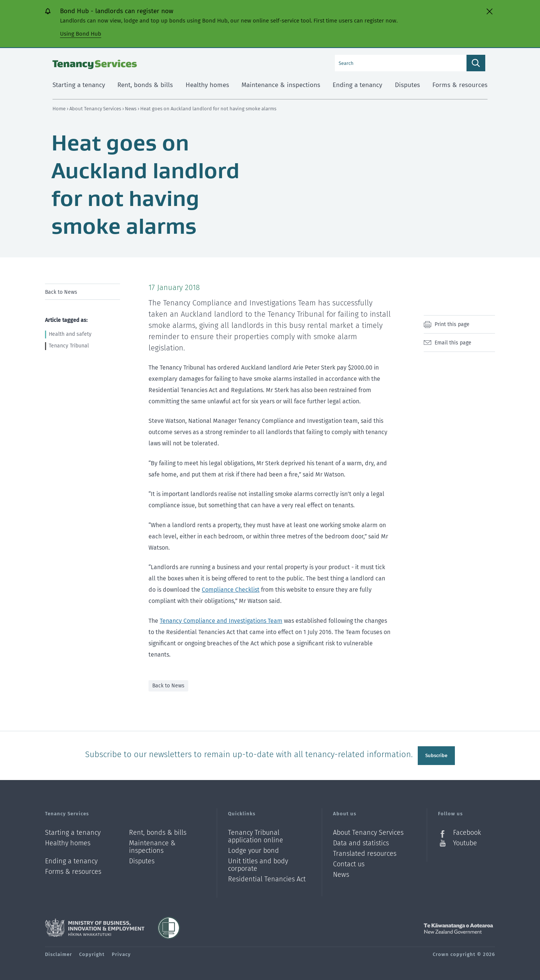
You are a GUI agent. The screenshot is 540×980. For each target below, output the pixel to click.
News (131, 109)
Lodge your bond (253, 850)
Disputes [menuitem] (407, 85)
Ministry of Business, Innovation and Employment (95, 927)
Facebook (467, 832)
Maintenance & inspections (152, 846)
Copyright (92, 954)
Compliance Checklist (231, 590)
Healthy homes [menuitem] (207, 85)
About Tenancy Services (96, 109)
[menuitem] (82, 292)
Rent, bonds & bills (158, 832)
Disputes (142, 861)
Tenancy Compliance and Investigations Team (221, 621)
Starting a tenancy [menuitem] (79, 85)
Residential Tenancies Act (267, 878)
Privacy (121, 954)
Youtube (465, 842)
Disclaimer (58, 954)
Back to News (61, 292)
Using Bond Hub (81, 34)
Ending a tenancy (71, 861)
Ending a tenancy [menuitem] (357, 85)
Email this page (453, 343)
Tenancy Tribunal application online (256, 836)
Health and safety (70, 334)
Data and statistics (361, 842)
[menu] (82, 292)
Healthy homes (68, 842)
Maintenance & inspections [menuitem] (281, 85)
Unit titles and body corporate (258, 864)
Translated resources (365, 853)
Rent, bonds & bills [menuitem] (145, 85)
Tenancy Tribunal (69, 346)
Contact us (349, 864)
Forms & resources (73, 871)
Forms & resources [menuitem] (460, 85)
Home (59, 109)
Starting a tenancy (73, 832)
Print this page (452, 324)
